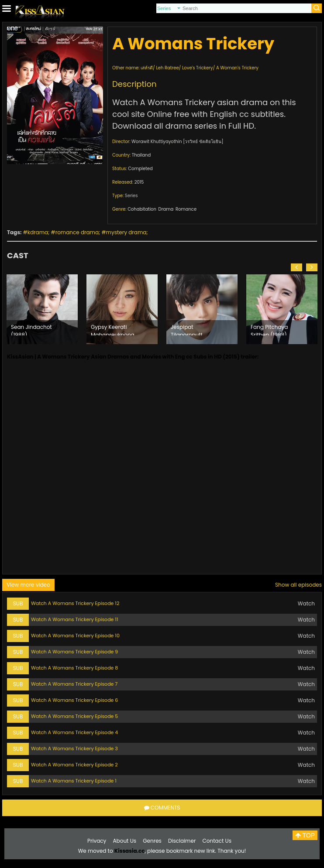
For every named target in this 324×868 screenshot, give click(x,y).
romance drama (77, 232)
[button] (296, 267)
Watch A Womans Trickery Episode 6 (74, 700)
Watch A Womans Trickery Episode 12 (75, 603)
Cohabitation (142, 209)
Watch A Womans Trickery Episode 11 (74, 619)
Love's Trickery (197, 68)
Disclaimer (182, 841)
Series (131, 196)
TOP (305, 835)
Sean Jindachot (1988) (31, 329)
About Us (125, 841)
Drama (166, 209)
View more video (28, 585)
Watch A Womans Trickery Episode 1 (74, 781)
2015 (139, 182)
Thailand (141, 155)
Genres (152, 841)
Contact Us (217, 841)
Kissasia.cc (130, 851)
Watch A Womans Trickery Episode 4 (74, 732)
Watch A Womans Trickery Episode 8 (74, 668)
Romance (186, 209)
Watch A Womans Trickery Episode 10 (75, 636)
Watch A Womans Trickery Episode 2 (74, 765)
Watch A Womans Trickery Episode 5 (74, 716)
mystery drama (126, 232)
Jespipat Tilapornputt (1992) (187, 329)
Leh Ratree (167, 68)
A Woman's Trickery (237, 68)
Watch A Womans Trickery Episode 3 (74, 748)
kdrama (38, 232)
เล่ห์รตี (147, 68)
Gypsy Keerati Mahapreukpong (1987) (113, 329)
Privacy (97, 841)
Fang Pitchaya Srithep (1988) (269, 329)
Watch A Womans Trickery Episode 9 (74, 652)
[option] (42, 309)
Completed (140, 169)
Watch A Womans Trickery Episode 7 (74, 684)
